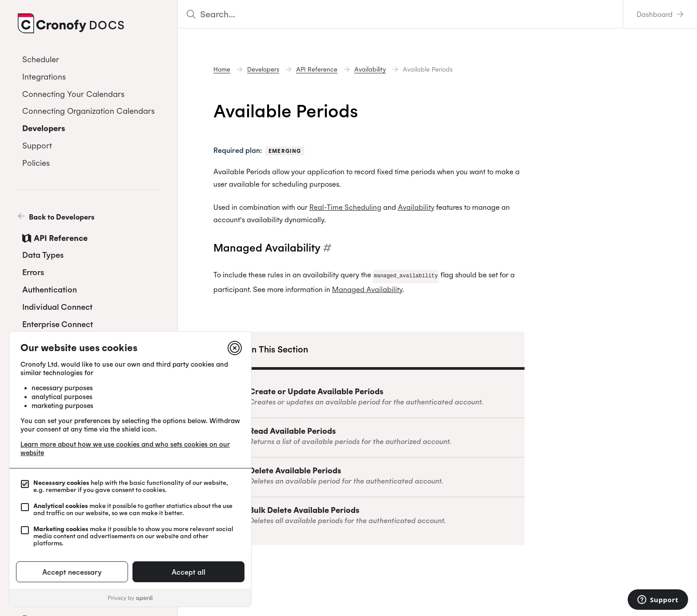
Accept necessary (72, 572)
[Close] (235, 348)
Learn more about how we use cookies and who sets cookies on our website (125, 448)
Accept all (188, 572)
